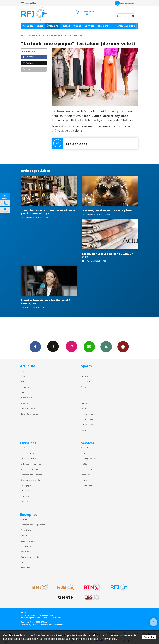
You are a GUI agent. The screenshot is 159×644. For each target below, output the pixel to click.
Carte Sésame (26, 530)
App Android (123, 347)
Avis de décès (87, 485)
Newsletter (25, 568)
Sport (40, 26)
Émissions (53, 26)
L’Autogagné (26, 485)
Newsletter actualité (29, 414)
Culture (24, 392)
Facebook (35, 347)
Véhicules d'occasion (90, 448)
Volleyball (86, 387)
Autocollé (25, 491)
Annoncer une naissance (31, 475)
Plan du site (56, 618)
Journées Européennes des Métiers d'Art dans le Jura (47, 302)
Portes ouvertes (125, 26)
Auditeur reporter (28, 409)
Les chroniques (27, 453)
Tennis (84, 409)
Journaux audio (27, 398)
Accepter (149, 637)
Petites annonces (89, 469)
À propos (24, 519)
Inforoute (86, 475)
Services (90, 26)
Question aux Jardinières (31, 480)
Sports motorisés (89, 414)
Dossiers (24, 403)
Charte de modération (30, 557)
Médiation (25, 552)
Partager (29, 57)
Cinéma (85, 453)
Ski (83, 398)
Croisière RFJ (105, 26)
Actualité (28, 26)
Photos (66, 26)
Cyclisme (85, 392)
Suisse (23, 376)
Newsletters (89, 347)
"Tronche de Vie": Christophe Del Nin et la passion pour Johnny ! (48, 212)
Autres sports (87, 425)
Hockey (85, 376)
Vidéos (77, 26)
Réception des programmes (33, 525)
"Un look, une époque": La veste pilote (107, 210)
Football (85, 371)
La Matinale (75, 35)
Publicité (24, 535)
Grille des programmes (31, 464)
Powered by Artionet (30, 625)
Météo (84, 464)
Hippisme (86, 403)
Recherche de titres (29, 459)
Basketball (86, 381)
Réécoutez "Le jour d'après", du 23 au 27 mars (107, 255)
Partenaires (26, 546)
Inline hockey (87, 419)
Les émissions (54, 35)
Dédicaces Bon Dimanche (32, 469)
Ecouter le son (69, 143)
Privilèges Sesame (89, 459)
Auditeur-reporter (125, 3)
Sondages (25, 496)
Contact (24, 562)
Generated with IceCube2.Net (52, 625)
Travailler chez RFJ (28, 541)
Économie (25, 387)
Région (23, 371)
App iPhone (106, 347)
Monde (24, 381)
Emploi (84, 480)
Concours (25, 501)
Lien (27, 69)
